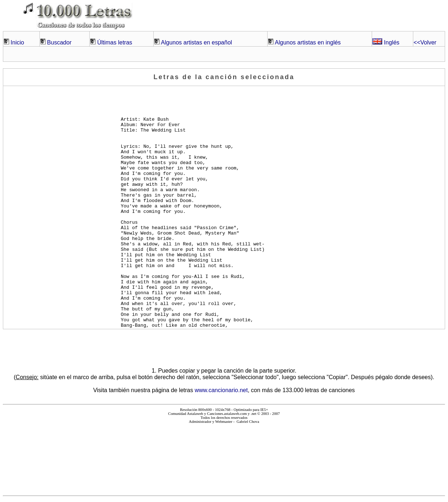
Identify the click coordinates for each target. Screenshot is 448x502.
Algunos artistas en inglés (308, 42)
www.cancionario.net (221, 390)
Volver (425, 42)
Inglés (386, 42)
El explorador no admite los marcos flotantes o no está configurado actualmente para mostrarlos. (224, 457)
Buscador (59, 42)
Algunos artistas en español (197, 42)
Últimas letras (115, 42)
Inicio (17, 42)
